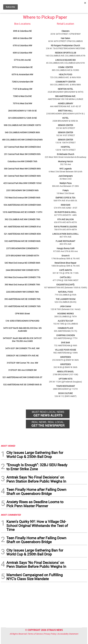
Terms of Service (35, 634)
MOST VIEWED (8, 446)
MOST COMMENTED (11, 515)
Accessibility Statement (68, 634)
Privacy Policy (50, 634)
